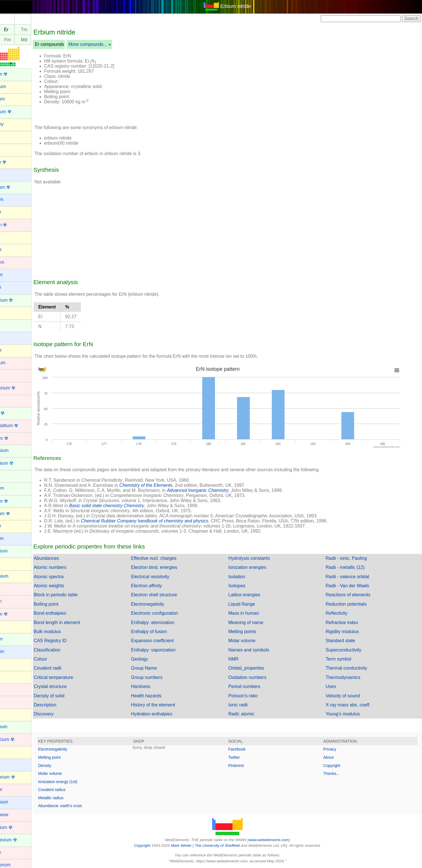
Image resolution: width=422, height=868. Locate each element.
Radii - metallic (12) (350, 567)
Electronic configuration (169, 613)
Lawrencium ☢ (19, 739)
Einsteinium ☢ (18, 463)
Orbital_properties (256, 668)
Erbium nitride (245, 6)
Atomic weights (68, 586)
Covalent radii (67, 668)
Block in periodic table (75, 595)
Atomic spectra (68, 577)
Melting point (69, 757)
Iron (8, 701)
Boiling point (65, 604)
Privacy (335, 749)
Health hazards (161, 696)
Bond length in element (76, 622)
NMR (243, 659)
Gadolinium (15, 551)
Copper (11, 400)
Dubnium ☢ (16, 438)
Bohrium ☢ (15, 225)
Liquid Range (251, 604)
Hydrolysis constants (259, 558)
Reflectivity (341, 613)
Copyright (337, 766)
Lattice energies (254, 595)
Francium (13, 538)
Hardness (155, 686)
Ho (10, 30)
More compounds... (107, 44)
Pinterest (246, 766)
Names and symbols (258, 650)
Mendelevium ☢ (20, 840)
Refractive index (347, 622)
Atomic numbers (69, 567)
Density (64, 766)
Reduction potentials (351, 604)
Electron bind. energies (169, 567)
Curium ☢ (14, 413)
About (333, 757)
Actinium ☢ (15, 74)
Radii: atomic (251, 714)
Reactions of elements (353, 595)
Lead (9, 752)
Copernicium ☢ (19, 388)
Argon (10, 137)
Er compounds (69, 44)
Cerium (11, 325)
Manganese (16, 815)
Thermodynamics (348, 677)
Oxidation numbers (257, 677)
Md (43, 40)
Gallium (12, 563)
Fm (27, 40)
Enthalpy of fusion (163, 632)
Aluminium (15, 86)
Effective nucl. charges (168, 558)
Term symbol (343, 659)
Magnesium (16, 802)
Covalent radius (71, 790)
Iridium (11, 689)
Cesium (12, 337)
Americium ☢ (17, 112)
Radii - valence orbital (352, 577)
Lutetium (13, 789)
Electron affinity (161, 586)
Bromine (12, 249)
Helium (11, 626)
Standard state (345, 641)
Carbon (11, 312)
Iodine (10, 677)
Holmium (13, 639)
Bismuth (12, 212)
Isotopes (246, 586)
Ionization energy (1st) (77, 782)
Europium (14, 488)
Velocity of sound (347, 696)
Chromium (14, 363)
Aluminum (14, 99)
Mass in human (253, 613)
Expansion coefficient (167, 641)
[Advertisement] (279, 84)
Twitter (244, 757)
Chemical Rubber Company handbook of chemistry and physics (164, 521)
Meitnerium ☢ (18, 827)
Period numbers (254, 686)
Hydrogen (14, 651)
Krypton (12, 714)
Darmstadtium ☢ (21, 426)
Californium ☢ (18, 300)
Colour (60, 659)
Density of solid (68, 696)
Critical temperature (73, 677)
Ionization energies (257, 567)
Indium (11, 664)
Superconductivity (348, 650)
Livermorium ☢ (19, 777)
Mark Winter (191, 846)
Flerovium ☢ (17, 514)
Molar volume (251, 641)
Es (10, 40)
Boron (10, 237)
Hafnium (12, 601)
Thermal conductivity (351, 668)
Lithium (11, 764)
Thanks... (336, 773)
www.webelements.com (278, 840)
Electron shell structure (168, 595)
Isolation (246, 577)
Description (64, 705)
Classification (66, 650)
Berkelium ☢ (17, 187)
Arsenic (11, 149)
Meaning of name (255, 622)
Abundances (65, 558)
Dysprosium (16, 450)
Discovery (63, 714)
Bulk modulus (66, 632)
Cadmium (14, 262)
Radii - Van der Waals (352, 586)
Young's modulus (347, 714)
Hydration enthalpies (166, 714)
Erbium (11, 476)
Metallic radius (70, 798)
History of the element (167, 705)
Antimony (13, 124)
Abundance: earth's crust (79, 806)
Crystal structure (69, 686)
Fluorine (12, 526)
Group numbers (161, 677)
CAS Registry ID (69, 641)
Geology (154, 659)
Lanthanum (15, 727)
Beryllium (13, 199)
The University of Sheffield (227, 846)
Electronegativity (162, 604)
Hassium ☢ (15, 614)
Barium (11, 174)
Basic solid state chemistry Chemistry (126, 506)
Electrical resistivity (164, 577)
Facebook (246, 749)
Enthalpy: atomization (167, 622)
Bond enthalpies (69, 613)
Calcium (12, 287)
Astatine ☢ (15, 162)
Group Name (158, 668)
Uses (335, 686)
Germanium (16, 576)
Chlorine (12, 350)
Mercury (12, 852)
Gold (9, 589)
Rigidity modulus (347, 632)
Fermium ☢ (16, 501)
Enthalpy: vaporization (168, 650)
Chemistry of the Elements (165, 485)
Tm (43, 30)
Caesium (13, 275)
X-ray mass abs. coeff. (353, 705)
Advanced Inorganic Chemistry (217, 490)
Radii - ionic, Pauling (351, 558)
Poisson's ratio (253, 696)
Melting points (252, 632)
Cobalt (10, 375)
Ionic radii (247, 705)
